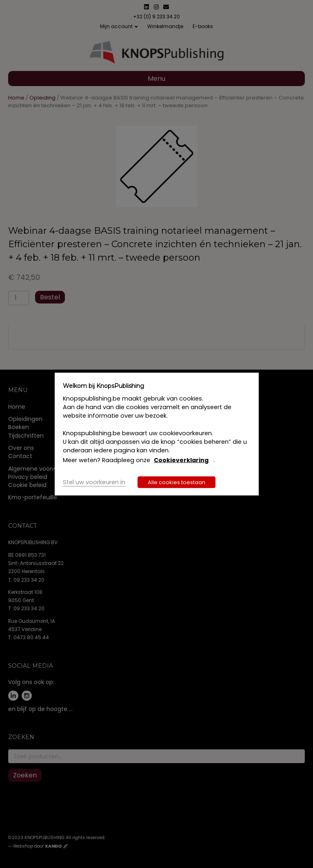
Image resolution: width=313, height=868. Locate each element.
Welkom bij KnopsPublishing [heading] (103, 386)
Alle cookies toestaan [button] (176, 482)
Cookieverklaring (181, 460)
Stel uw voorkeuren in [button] (94, 482)
